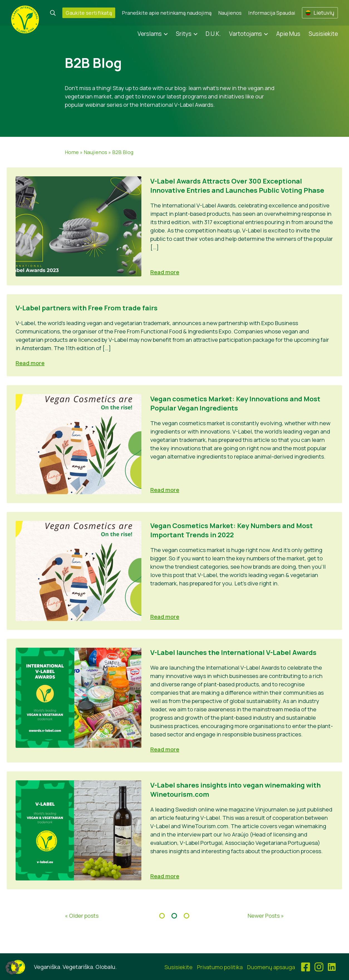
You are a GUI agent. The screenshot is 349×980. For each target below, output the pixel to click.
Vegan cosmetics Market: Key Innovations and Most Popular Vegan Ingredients (235, 403)
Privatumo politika (220, 967)
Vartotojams (245, 34)
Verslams (150, 34)
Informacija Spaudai (272, 13)
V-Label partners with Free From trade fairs (87, 308)
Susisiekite (323, 34)
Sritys (184, 34)
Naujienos (230, 13)
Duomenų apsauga (271, 967)
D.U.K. (213, 34)
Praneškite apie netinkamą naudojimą (167, 13)
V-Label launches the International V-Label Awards (233, 652)
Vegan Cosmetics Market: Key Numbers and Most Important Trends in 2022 (232, 530)
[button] (12, 968)
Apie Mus (288, 34)
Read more (165, 272)
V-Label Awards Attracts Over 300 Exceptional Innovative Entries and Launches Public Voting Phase (237, 185)
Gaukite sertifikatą (89, 13)
